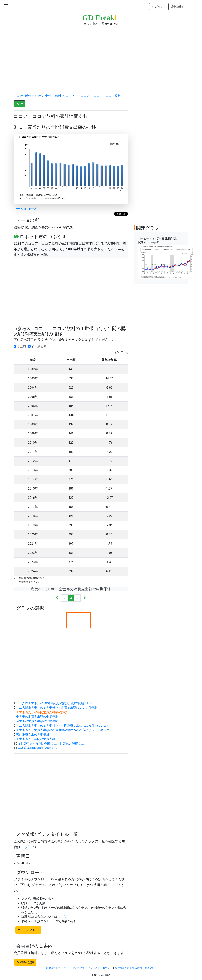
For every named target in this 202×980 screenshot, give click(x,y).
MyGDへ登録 (25, 962)
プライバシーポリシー (100, 968)
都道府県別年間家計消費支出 (37, 748)
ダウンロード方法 (26, 209)
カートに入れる (28, 930)
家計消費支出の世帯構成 (33, 735)
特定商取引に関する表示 (129, 968)
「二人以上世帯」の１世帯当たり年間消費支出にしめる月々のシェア (63, 726)
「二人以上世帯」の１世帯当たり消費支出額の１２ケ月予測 (57, 708)
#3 (18, 104)
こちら (26, 847)
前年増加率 (38, 347)
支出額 (21, 347)
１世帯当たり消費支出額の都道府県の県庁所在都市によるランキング (63, 730)
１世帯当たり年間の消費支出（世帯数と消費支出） (52, 744)
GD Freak (100, 18)
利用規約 (150, 968)
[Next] (84, 598)
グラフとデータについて (71, 968)
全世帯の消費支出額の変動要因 (37, 721)
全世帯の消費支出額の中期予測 (37, 717)
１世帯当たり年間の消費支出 (36, 739)
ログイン (158, 6)
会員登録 (177, 6)
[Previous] (57, 598)
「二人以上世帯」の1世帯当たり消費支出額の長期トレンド (56, 703)
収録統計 (50, 968)
